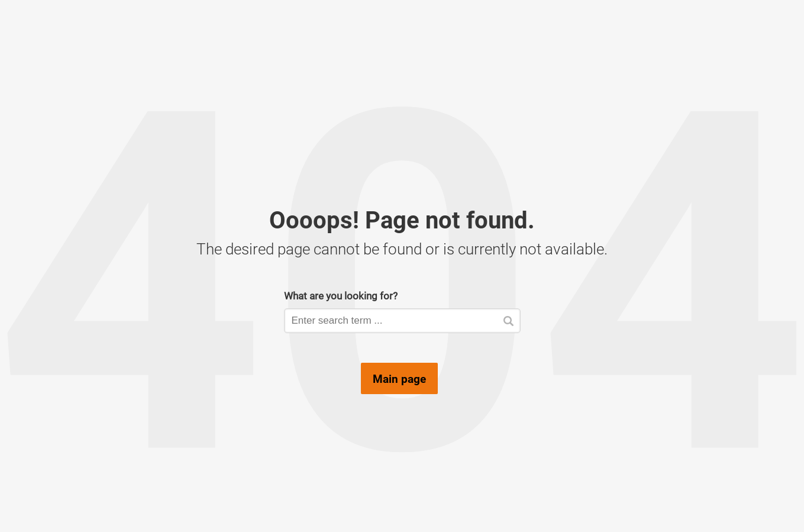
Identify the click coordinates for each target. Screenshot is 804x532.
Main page (399, 379)
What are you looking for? (341, 296)
